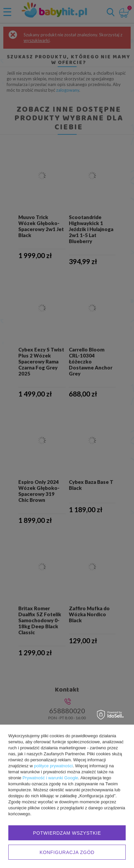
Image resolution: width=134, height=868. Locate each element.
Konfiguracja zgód (67, 852)
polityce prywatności (53, 766)
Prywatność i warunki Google (51, 778)
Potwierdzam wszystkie (67, 833)
